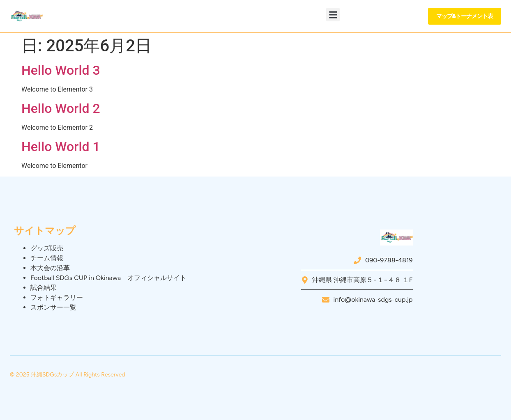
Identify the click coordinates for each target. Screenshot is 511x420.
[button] (333, 15)
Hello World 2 (61, 108)
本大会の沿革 (50, 268)
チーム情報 (47, 258)
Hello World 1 (61, 147)
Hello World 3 (61, 70)
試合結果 (44, 288)
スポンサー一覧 (53, 307)
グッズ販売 (47, 248)
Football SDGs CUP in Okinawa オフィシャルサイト (108, 278)
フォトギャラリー (57, 297)
